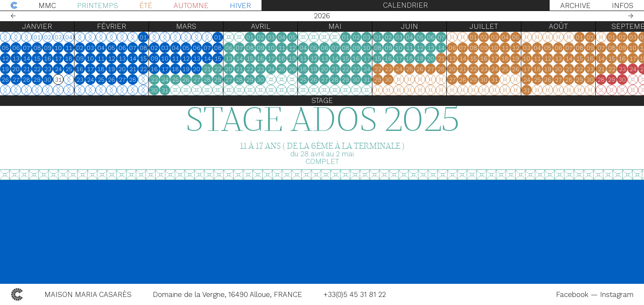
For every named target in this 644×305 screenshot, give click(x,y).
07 (26, 48)
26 (5, 80)
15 (37, 58)
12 (6, 58)
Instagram (617, 294)
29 (37, 80)
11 (69, 48)
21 (27, 69)
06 (16, 48)
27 (16, 80)
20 (16, 69)
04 (101, 48)
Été (146, 6)
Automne (191, 6)
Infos (623, 6)
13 (16, 58)
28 (26, 80)
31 (165, 90)
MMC (47, 6)
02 (80, 48)
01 (143, 37)
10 (58, 48)
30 (48, 80)
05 (5, 48)
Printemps (98, 6)
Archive (575, 6)
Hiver (240, 6)
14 (27, 58)
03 (90, 48)
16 (48, 58)
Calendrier (405, 5)
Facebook (573, 294)
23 (48, 69)
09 (48, 48)
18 (69, 58)
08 (37, 48)
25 (69, 69)
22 (37, 69)
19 (5, 69)
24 (58, 69)
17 (58, 58)
